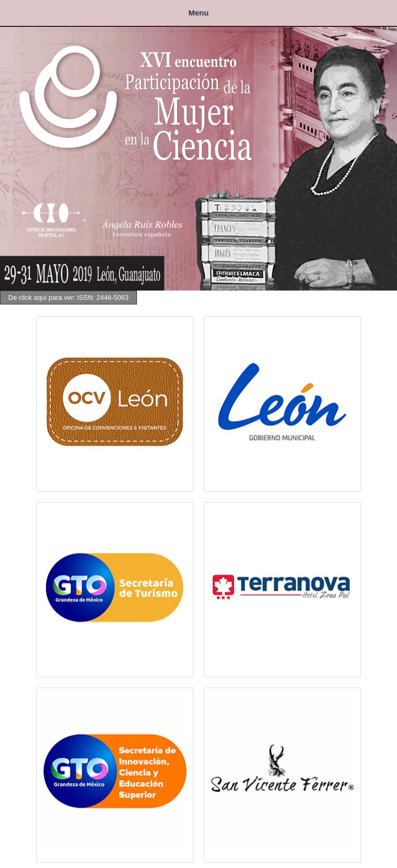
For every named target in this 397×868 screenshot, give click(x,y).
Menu (198, 13)
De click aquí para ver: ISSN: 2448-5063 (68, 298)
